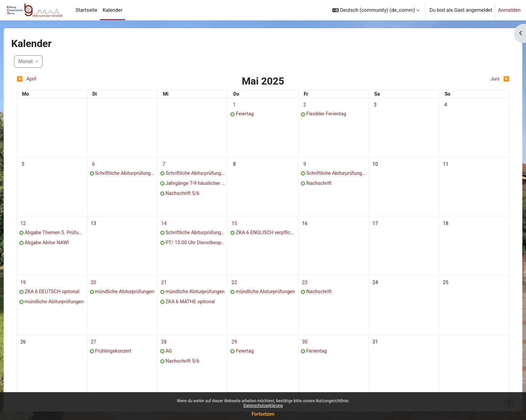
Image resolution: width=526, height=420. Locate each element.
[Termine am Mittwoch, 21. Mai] (169, 288)
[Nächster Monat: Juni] (439, 79)
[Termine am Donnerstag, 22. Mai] (236, 288)
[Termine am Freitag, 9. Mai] (303, 166)
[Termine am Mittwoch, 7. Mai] (169, 166)
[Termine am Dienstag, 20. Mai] (102, 288)
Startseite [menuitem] (86, 10)
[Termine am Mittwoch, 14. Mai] (169, 227)
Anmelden (509, 10)
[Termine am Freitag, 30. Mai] (303, 349)
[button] (376, 10)
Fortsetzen (263, 414)
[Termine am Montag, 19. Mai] (35, 288)
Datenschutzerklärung (263, 406)
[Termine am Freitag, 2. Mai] (303, 105)
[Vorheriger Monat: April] (87, 79)
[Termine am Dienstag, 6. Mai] (102, 166)
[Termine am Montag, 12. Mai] (35, 227)
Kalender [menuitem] (113, 10)
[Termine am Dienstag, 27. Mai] (102, 349)
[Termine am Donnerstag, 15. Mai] (236, 227)
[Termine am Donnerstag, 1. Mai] (236, 105)
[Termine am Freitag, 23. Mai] (303, 288)
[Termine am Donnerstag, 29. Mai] (236, 349)
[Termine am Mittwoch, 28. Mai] (169, 349)
